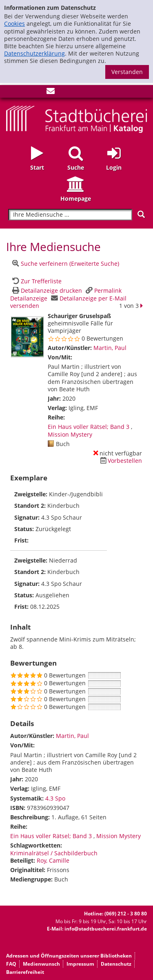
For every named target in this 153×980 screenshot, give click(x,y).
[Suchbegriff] (70, 215)
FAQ (11, 964)
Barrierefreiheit (25, 972)
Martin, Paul (110, 348)
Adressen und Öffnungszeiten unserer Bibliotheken (69, 956)
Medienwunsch (41, 964)
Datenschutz (116, 964)
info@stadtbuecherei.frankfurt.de (106, 929)
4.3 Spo (55, 798)
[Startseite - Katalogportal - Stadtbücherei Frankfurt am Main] (76, 118)
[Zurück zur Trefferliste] (36, 281)
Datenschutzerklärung (34, 53)
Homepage (76, 198)
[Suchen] (141, 214)
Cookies (14, 24)
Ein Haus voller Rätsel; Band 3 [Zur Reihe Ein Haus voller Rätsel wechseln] (89, 427)
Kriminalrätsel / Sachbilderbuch (54, 853)
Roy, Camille (53, 860)
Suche (76, 167)
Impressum (80, 964)
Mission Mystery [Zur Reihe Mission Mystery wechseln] (70, 434)
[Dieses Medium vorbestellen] (120, 461)
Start (37, 167)
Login (114, 167)
